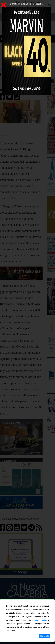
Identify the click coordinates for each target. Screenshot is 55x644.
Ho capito (45, 636)
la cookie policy (40, 620)
